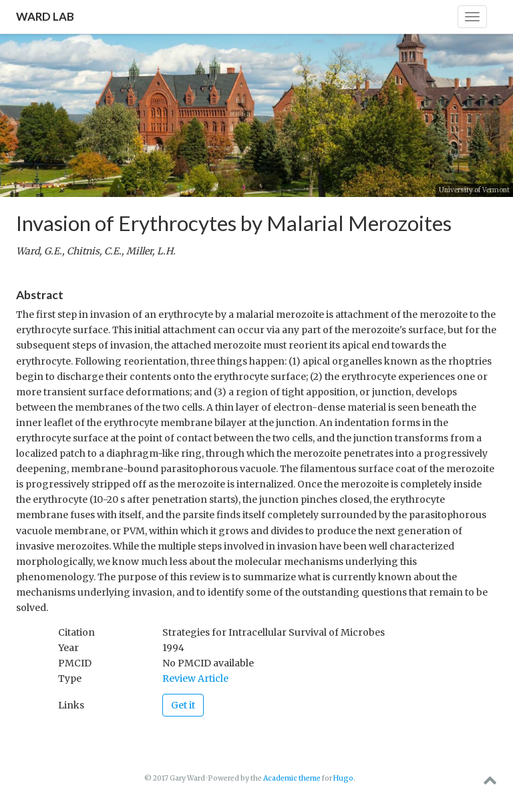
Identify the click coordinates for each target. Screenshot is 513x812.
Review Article (195, 678)
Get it (183, 705)
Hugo (343, 778)
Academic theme (292, 778)
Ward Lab (45, 16)
